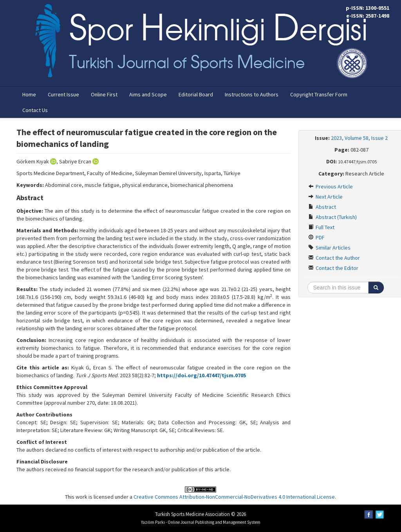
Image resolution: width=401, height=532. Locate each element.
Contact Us (35, 110)
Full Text (321, 227)
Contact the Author (334, 258)
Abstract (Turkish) (332, 217)
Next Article (325, 197)
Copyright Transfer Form (319, 94)
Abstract (322, 207)
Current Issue (63, 94)
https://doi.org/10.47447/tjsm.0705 (201, 375)
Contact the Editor (333, 268)
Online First (104, 94)
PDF (316, 237)
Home (29, 94)
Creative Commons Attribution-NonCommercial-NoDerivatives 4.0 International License (234, 497)
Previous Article (331, 186)
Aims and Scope (148, 94)
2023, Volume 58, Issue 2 (359, 138)
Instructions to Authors (252, 94)
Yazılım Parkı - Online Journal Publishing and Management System (201, 522)
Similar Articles (329, 248)
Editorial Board (196, 94)
